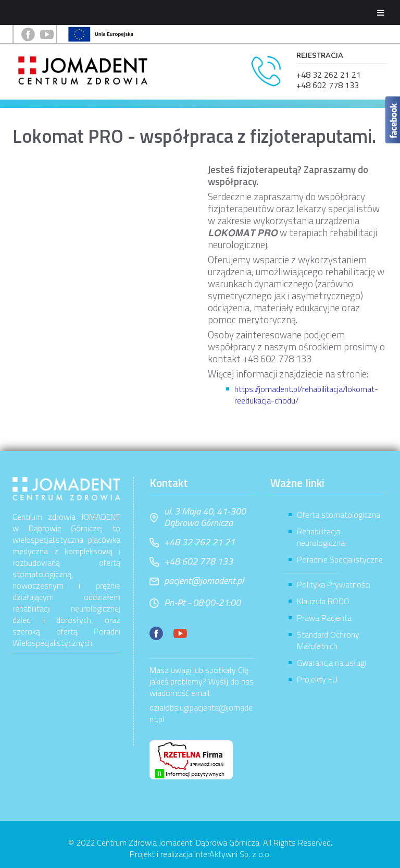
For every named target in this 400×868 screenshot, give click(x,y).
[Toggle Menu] (381, 13)
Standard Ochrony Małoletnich (328, 640)
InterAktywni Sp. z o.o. (233, 854)
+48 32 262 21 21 (329, 75)
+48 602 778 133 (328, 85)
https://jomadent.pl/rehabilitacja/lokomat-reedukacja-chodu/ (306, 395)
